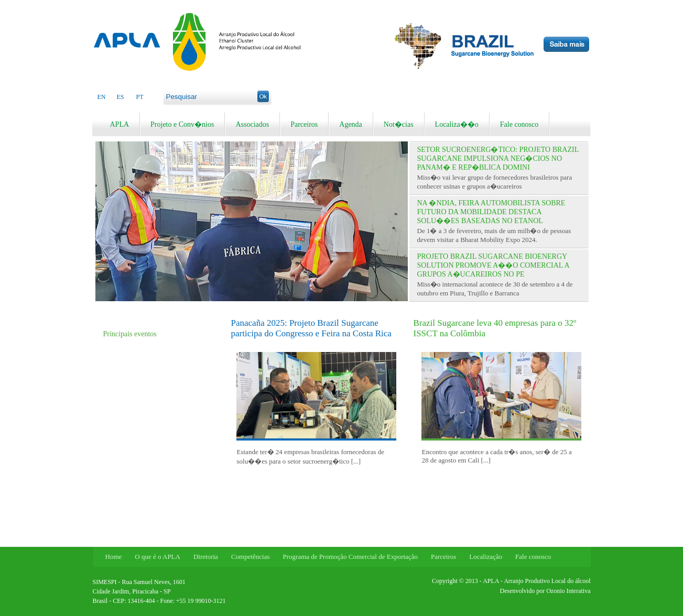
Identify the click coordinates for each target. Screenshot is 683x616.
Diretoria (206, 557)
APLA (120, 124)
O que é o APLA (158, 557)
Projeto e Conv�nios (182, 124)
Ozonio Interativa (568, 591)
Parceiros (304, 124)
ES (121, 97)
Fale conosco (519, 124)
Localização (486, 557)
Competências (251, 557)
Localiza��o (457, 124)
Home (114, 557)
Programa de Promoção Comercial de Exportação (350, 557)
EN (102, 97)
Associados (252, 124)
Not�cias (399, 124)
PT (140, 97)
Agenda (351, 124)
